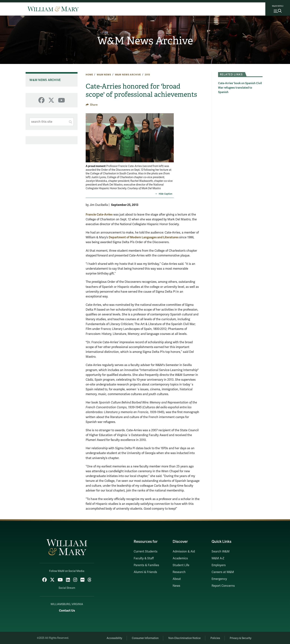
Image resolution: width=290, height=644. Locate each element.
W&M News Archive (145, 41)
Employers (219, 565)
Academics (180, 558)
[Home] (53, 9)
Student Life (181, 565)
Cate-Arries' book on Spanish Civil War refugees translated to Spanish (240, 88)
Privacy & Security (240, 638)
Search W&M (221, 552)
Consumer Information (141, 638)
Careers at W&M (223, 572)
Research (179, 572)
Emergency (219, 579)
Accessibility (109, 638)
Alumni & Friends (145, 572)
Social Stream (67, 587)
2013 (148, 75)
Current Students (146, 552)
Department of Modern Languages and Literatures (144, 237)
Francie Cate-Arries (99, 215)
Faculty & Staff (144, 558)
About (177, 579)
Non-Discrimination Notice (182, 638)
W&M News (104, 75)
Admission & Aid (184, 552)
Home (89, 75)
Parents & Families (146, 565)
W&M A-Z (218, 558)
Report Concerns (223, 586)
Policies (214, 638)
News (176, 586)
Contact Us (67, 610)
